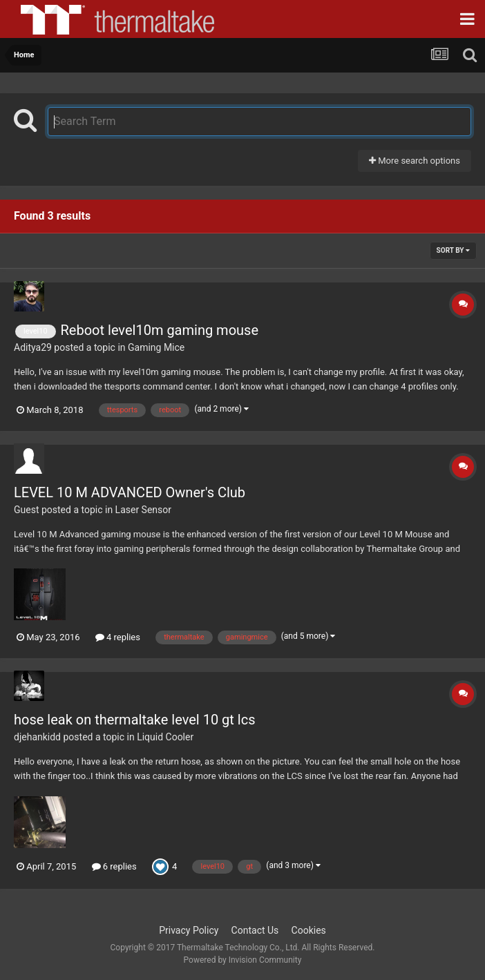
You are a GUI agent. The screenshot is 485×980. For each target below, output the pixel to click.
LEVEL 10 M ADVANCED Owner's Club (130, 492)
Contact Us (255, 930)
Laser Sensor (143, 510)
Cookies (309, 930)
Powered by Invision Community (243, 960)
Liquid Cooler (165, 737)
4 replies (118, 637)
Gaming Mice (156, 347)
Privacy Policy (189, 930)
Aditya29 (33, 347)
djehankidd (37, 737)
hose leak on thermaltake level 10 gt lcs (134, 720)
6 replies (114, 866)
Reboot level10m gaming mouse (160, 330)
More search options (415, 161)
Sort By (453, 250)
